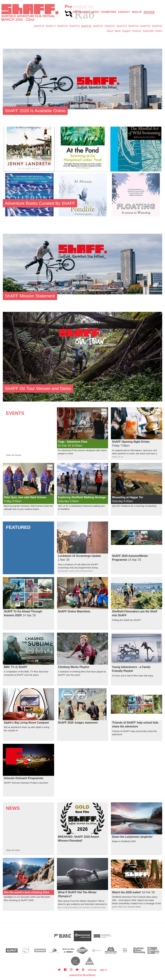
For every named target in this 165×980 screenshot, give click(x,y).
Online (159, 31)
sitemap (92, 970)
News (117, 31)
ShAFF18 (63, 26)
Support (126, 31)
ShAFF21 (98, 26)
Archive (149, 12)
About (95, 12)
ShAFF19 (74, 26)
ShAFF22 (110, 26)
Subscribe (148, 31)
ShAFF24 (133, 26)
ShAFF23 (122, 26)
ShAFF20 (86, 26)
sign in (103, 970)
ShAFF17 (51, 26)
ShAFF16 (39, 26)
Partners (137, 31)
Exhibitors (109, 12)
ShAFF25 (145, 26)
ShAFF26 (157, 26)
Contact (124, 12)
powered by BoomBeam (82, 975)
